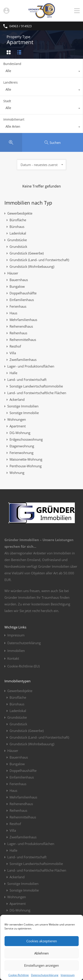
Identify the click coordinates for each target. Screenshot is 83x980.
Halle (13, 373)
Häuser (13, 273)
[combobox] (41, 72)
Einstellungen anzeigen (41, 965)
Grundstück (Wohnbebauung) (32, 266)
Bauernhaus (19, 280)
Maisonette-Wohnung (26, 459)
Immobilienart (14, 119)
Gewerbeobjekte (20, 213)
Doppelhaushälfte (23, 293)
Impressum (68, 975)
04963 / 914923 (20, 26)
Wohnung (17, 473)
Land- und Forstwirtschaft (27, 379)
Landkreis (11, 82)
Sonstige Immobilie (24, 413)
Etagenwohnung (22, 446)
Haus (13, 313)
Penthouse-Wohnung (26, 466)
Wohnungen (17, 419)
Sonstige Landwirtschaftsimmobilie (36, 386)
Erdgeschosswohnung (26, 439)
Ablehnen (41, 953)
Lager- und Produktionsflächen (31, 366)
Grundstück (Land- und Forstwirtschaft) (39, 260)
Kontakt (13, 658)
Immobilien (16, 651)
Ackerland (17, 399)
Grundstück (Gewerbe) (27, 253)
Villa (13, 353)
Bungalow (17, 286)
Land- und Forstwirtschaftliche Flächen (37, 393)
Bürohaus (17, 227)
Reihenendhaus (21, 326)
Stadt (7, 101)
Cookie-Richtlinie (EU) (23, 666)
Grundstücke (17, 240)
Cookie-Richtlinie (19, 975)
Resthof (15, 346)
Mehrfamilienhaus (23, 320)
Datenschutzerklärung (45, 975)
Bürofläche (18, 220)
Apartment (18, 426)
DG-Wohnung (20, 433)
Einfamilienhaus (22, 300)
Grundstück (18, 246)
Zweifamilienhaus (23, 360)
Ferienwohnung (21, 453)
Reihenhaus (18, 333)
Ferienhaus (18, 306)
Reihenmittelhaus (23, 340)
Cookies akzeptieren (42, 941)
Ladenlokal (18, 233)
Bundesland (12, 64)
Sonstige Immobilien (23, 406)
